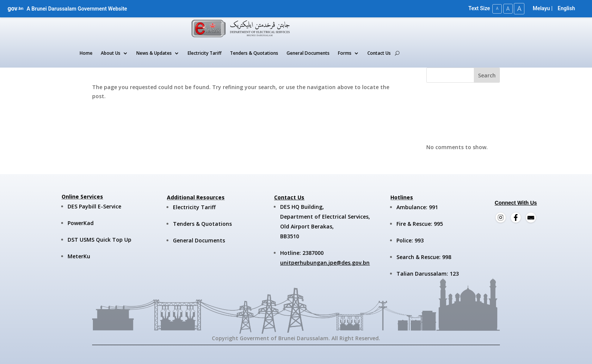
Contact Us (379, 53)
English (566, 8)
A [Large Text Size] (519, 8)
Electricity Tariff (205, 53)
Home (86, 53)
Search (487, 75)
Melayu (541, 8)
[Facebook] (516, 217)
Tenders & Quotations (254, 53)
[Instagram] (501, 217)
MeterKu (79, 256)
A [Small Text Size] (495, 8)
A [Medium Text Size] (506, 8)
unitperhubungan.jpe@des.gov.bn (325, 262)
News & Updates (154, 53)
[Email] (531, 217)
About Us (111, 53)
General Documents (308, 53)
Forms (345, 53)
